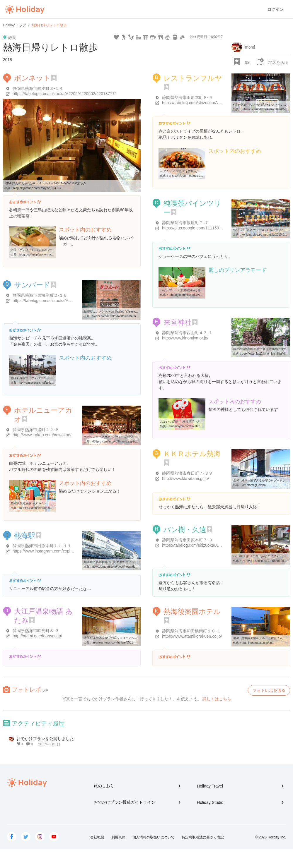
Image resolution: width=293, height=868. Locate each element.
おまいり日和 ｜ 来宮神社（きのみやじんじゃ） (192, 422)
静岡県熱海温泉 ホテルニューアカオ (34, 503)
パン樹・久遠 (185, 530)
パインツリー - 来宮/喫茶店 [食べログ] (185, 290)
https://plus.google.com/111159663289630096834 (208, 228)
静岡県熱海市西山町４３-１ (187, 333)
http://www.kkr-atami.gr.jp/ (185, 478)
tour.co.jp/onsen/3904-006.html (39, 508)
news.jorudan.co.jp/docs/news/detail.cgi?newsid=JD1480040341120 (137, 567)
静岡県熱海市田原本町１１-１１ (42, 546)
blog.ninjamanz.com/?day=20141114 (37, 188)
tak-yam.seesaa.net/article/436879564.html (47, 383)
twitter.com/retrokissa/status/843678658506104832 (125, 316)
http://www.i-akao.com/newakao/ (42, 435)
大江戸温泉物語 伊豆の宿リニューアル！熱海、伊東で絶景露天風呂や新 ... (132, 638)
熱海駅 (25, 535)
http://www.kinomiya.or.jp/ (185, 338)
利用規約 (118, 837)
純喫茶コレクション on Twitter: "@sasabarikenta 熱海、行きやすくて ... (131, 312)
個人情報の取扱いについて (154, 837)
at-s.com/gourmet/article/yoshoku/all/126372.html (201, 176)
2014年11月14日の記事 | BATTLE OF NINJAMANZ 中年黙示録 (45, 183)
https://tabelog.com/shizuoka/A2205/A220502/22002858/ (214, 545)
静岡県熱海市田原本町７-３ (187, 540)
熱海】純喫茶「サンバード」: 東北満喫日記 (39, 378)
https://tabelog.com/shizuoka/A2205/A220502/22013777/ (64, 94)
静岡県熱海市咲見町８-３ (36, 631)
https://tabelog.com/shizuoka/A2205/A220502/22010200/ (214, 103)
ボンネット (32, 78)
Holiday (25, 9)
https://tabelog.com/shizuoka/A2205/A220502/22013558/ (64, 301)
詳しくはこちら (217, 699)
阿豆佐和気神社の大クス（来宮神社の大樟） (262, 349)
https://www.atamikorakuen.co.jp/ (192, 636)
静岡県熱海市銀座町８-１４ (38, 88)
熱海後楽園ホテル (192, 611)
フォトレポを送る (269, 690)
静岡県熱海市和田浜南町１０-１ (191, 631)
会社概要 (97, 837)
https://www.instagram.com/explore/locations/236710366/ (64, 551)
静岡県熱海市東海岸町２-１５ (40, 295)
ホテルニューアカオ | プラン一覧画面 (108, 437)
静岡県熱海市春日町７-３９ (187, 473)
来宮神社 (178, 322)
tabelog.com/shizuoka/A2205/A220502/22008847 (201, 295)
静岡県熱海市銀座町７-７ (185, 223)
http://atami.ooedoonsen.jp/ (37, 636)
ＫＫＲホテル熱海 (192, 454)
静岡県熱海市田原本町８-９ (187, 97)
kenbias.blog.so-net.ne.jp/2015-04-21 (266, 235)
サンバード (32, 285)
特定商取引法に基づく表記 (203, 837)
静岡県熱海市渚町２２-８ (36, 430)
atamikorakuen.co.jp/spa (258, 643)
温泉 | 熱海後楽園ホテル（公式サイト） (259, 638)
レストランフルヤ (193, 78)
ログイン (275, 9)
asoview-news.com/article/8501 (113, 643)
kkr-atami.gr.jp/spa (254, 485)
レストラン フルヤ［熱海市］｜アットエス (188, 171)
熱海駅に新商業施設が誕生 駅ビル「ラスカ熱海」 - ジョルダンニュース (131, 562)
